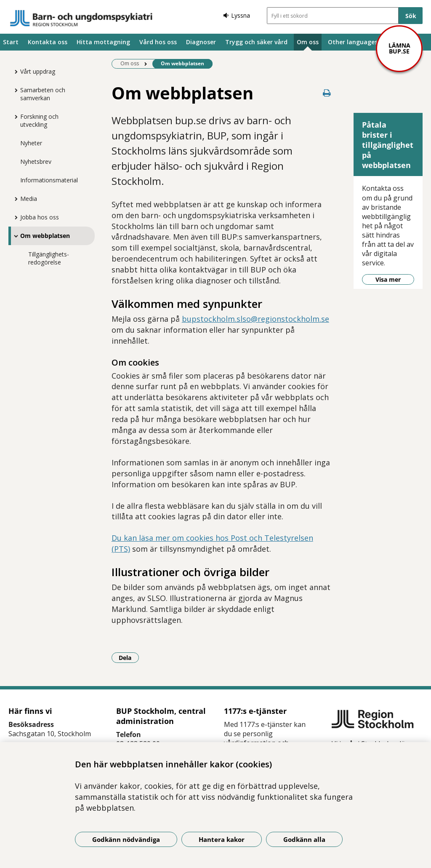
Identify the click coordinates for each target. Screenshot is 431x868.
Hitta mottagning (103, 42)
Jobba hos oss (40, 217)
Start (11, 42)
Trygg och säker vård (256, 42)
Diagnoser (201, 42)
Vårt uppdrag (38, 71)
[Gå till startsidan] (81, 18)
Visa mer (388, 279)
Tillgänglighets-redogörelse (49, 258)
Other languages (353, 42)
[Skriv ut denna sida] (327, 93)
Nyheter (31, 143)
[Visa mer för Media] (14, 199)
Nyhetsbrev (36, 162)
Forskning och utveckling (39, 120)
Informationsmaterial (49, 180)
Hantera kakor (222, 839)
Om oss (308, 42)
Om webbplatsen (45, 236)
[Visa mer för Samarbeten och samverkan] (14, 90)
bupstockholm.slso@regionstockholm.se (255, 319)
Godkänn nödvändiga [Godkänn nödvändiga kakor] (126, 839)
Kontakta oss (48, 42)
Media (29, 199)
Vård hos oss (158, 42)
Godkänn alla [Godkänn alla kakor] (304, 839)
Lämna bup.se (399, 48)
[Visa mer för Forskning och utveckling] (14, 117)
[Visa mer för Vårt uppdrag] (14, 72)
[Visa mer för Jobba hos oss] (14, 217)
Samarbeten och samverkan (43, 94)
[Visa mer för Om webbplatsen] (14, 236)
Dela (129, 657)
